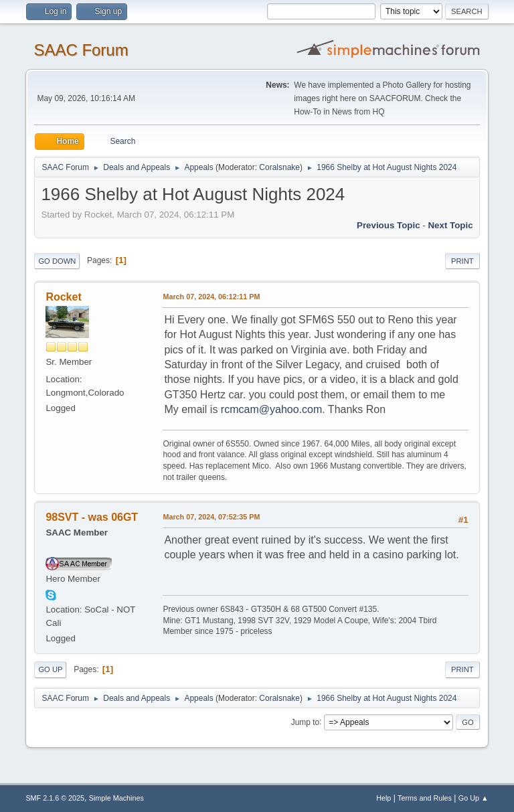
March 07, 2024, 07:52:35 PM (211, 517)
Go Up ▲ (474, 798)
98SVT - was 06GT (92, 517)
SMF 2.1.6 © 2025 (55, 798)
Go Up (50, 669)
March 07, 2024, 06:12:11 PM (211, 297)
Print (462, 261)
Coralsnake (279, 167)
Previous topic (389, 225)
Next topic (450, 225)
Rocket (63, 297)
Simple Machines (116, 798)
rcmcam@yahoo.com (271, 409)
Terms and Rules (425, 798)
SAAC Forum (81, 50)
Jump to (306, 722)
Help (383, 798)
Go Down (57, 261)
